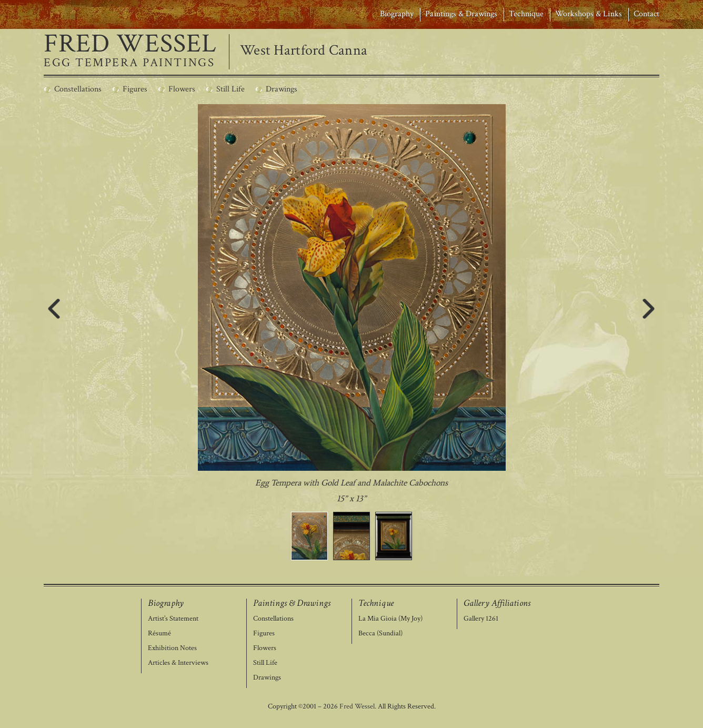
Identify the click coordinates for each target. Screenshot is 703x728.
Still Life (265, 663)
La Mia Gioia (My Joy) (390, 619)
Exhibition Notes (172, 648)
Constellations (273, 619)
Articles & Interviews (178, 663)
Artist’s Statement (173, 619)
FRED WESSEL (130, 44)
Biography (397, 14)
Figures (264, 634)
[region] (352, 332)
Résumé (159, 634)
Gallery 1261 (481, 619)
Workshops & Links (589, 14)
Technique (526, 14)
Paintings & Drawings (461, 14)
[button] (309, 536)
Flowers (265, 648)
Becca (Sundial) (380, 634)
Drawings (267, 678)
